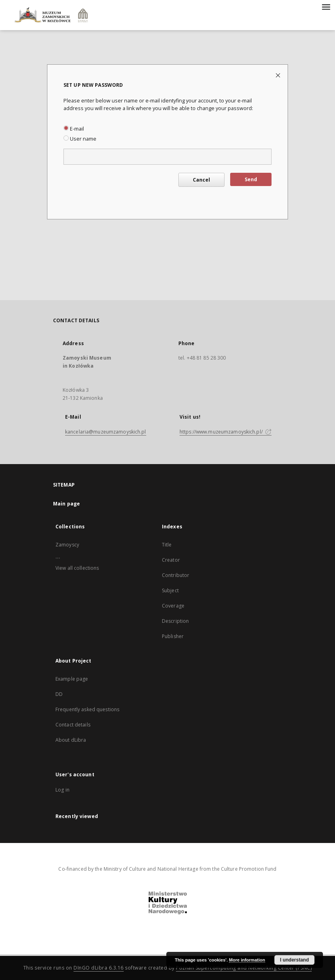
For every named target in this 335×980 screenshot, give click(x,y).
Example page (72, 679)
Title (167, 545)
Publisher (173, 636)
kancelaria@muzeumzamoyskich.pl (106, 432)
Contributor (176, 575)
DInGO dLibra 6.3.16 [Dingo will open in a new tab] (99, 968)
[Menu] (326, 6)
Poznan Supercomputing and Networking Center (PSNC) (244, 968)
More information (247, 960)
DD (59, 694)
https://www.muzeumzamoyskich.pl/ (226, 432)
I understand (294, 960)
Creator (171, 560)
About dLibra (71, 740)
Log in (62, 790)
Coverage (173, 606)
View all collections (77, 568)
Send (251, 179)
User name (80, 139)
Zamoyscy (67, 545)
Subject (170, 590)
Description (175, 621)
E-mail (74, 129)
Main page (66, 504)
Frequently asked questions (87, 709)
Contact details (73, 725)
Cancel (201, 180)
